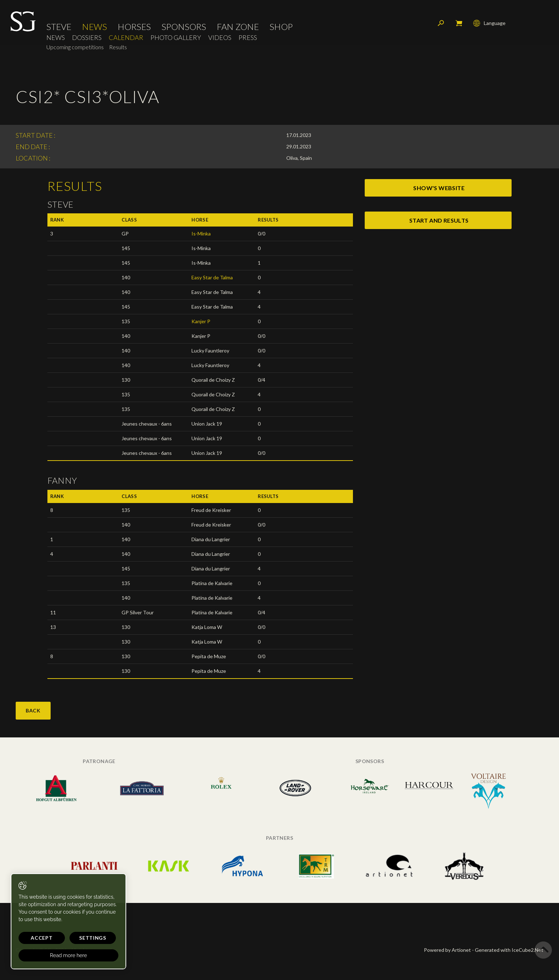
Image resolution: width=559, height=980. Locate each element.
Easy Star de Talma (212, 277)
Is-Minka (201, 233)
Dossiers (87, 38)
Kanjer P (201, 321)
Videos (220, 38)
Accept (42, 938)
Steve (59, 27)
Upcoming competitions (75, 47)
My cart (459, 23)
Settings (93, 938)
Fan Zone (238, 27)
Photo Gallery (176, 38)
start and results (439, 220)
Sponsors (184, 27)
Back (33, 710)
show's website (439, 188)
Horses (134, 27)
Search (441, 23)
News (94, 27)
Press (248, 38)
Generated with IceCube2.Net (509, 950)
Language (489, 23)
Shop (281, 27)
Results (118, 47)
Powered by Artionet (447, 950)
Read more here (68, 955)
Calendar (126, 38)
